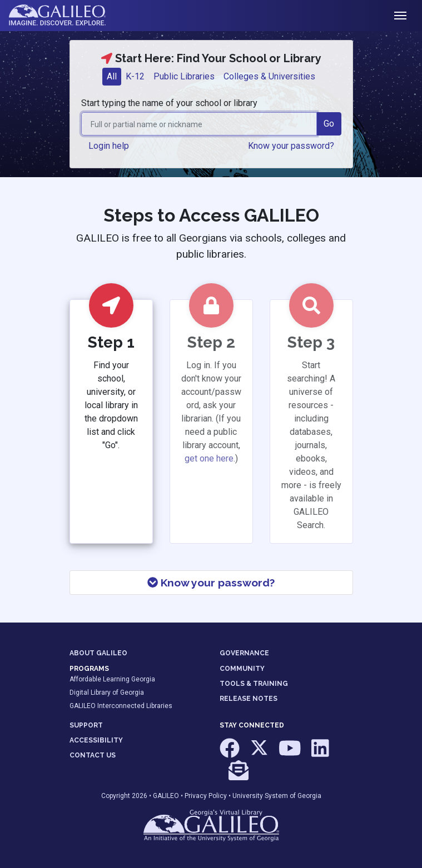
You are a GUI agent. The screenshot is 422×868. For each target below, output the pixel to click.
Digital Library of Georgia (107, 693)
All (112, 76)
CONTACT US (93, 755)
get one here (209, 458)
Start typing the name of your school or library (169, 103)
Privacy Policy (206, 796)
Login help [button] (109, 146)
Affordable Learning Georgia (112, 679)
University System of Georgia (277, 796)
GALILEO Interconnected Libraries (121, 706)
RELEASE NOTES (249, 699)
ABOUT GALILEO (98, 653)
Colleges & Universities (269, 76)
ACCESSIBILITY (96, 740)
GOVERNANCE (244, 653)
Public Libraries (184, 76)
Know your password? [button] (291, 146)
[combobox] (199, 124)
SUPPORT (86, 725)
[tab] (112, 77)
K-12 (135, 76)
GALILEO (166, 796)
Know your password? (211, 583)
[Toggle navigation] (400, 16)
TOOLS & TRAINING (254, 684)
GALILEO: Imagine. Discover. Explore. (66, 16)
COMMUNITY (242, 669)
